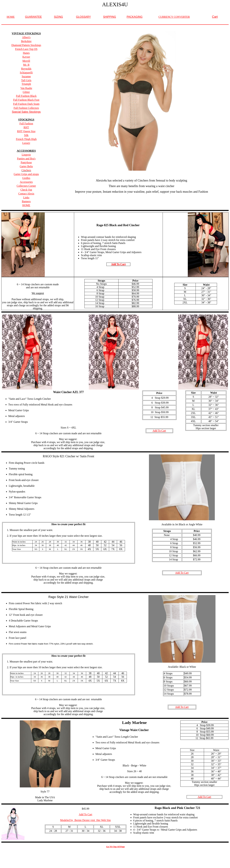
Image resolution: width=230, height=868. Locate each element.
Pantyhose (26, 162)
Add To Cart (118, 264)
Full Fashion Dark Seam (26, 104)
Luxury (26, 143)
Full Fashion (26, 124)
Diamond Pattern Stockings (26, 45)
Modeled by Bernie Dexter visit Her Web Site (85, 820)
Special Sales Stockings (26, 112)
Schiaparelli (26, 73)
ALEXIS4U (115, 4)
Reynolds (26, 69)
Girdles (26, 178)
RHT (26, 127)
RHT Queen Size (26, 131)
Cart (215, 17)
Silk (26, 135)
